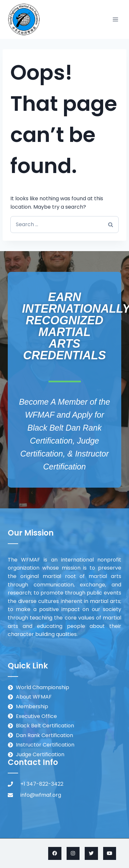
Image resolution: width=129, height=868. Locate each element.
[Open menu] (115, 19)
